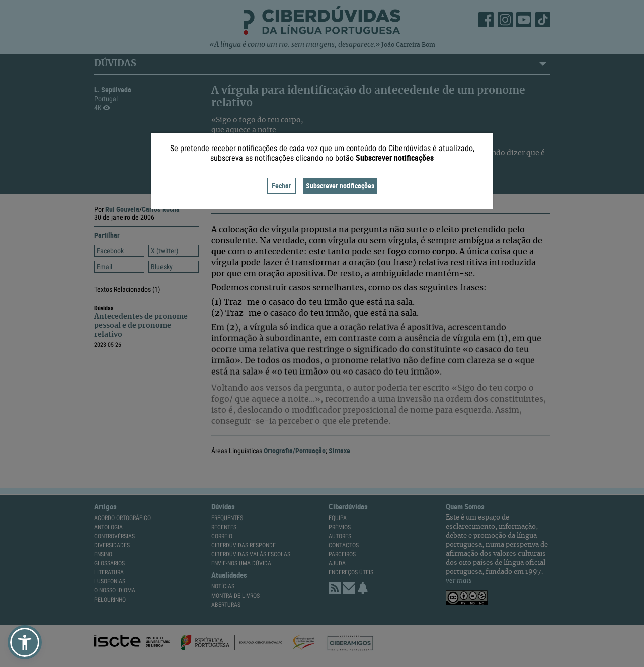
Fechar (281, 186)
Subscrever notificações (340, 186)
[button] (25, 642)
